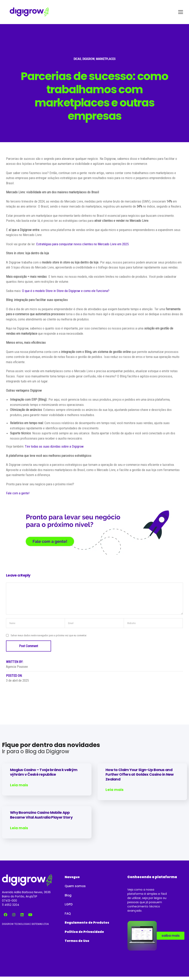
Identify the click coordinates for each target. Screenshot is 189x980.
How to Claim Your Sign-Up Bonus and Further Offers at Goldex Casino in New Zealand (140, 774)
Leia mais (19, 785)
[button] (72, 877)
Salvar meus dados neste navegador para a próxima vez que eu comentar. (49, 635)
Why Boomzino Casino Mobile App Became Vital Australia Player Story (41, 815)
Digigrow (88, 59)
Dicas (77, 59)
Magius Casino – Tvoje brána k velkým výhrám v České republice (44, 772)
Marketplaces (106, 59)
